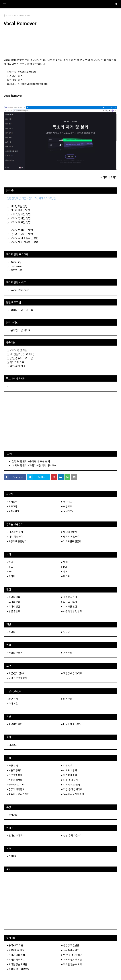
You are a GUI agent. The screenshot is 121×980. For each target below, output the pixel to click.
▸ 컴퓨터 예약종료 (16, 789)
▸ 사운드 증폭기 (14, 770)
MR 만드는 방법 (19, 206)
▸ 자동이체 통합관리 (17, 541)
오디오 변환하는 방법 (22, 230)
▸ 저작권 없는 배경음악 (18, 969)
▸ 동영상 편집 (13, 597)
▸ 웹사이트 (67, 502)
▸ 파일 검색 (12, 766)
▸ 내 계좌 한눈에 (15, 532)
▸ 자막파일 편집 (69, 607)
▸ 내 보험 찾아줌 (15, 537)
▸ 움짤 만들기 (13, 611)
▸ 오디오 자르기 (69, 602)
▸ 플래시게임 (13, 511)
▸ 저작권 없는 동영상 (72, 960)
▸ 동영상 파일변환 (70, 945)
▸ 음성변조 (67, 653)
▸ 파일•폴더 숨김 (70, 780)
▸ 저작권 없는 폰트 (16, 960)
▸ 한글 (10, 562)
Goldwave (16, 266)
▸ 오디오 (66, 632)
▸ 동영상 (11, 632)
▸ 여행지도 (67, 506)
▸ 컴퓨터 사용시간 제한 (18, 794)
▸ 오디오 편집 (13, 602)
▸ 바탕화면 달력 (14, 724)
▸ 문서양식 (12, 502)
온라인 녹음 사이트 (21, 330)
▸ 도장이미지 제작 (16, 950)
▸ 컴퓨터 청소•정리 (71, 785)
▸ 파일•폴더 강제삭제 (72, 789)
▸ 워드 (10, 567)
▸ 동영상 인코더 (14, 653)
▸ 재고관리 (12, 745)
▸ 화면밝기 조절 (69, 775)
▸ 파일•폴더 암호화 (16, 673)
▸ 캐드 (65, 572)
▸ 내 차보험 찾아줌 (71, 537)
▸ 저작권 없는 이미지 (72, 964)
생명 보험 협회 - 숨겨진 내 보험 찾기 (31, 461)
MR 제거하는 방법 (20, 210)
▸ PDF (64, 567)
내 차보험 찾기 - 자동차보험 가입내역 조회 (34, 465)
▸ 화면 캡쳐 (12, 699)
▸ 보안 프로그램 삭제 (17, 678)
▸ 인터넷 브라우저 (16, 835)
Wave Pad (16, 270)
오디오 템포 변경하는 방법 (24, 242)
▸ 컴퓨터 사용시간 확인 (73, 794)
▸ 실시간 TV (67, 511)
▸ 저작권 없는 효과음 (17, 964)
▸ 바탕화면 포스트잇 (71, 724)
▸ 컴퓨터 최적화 (14, 780)
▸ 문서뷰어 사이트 (70, 950)
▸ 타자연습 (12, 815)
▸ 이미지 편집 (13, 607)
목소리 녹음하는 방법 (22, 234)
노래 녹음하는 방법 (21, 214)
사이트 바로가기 (109, 177)
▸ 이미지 (11, 576)
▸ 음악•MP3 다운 (15, 945)
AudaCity (16, 262)
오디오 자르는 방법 (21, 222)
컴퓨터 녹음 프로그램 (22, 310)
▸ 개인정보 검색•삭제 (72, 673)
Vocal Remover (20, 290)
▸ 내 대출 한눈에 (69, 532)
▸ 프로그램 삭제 (14, 775)
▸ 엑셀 (65, 562)
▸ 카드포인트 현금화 (71, 541)
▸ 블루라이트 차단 (16, 785)
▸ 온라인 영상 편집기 (17, 955)
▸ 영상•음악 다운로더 (72, 835)
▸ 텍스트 (66, 576)
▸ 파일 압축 (67, 766)
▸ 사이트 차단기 (69, 770)
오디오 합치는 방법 (21, 218)
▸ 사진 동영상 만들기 (72, 611)
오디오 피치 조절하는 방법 (24, 238)
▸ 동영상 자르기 (69, 597)
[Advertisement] (60, 45)
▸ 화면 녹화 (67, 699)
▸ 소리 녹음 (12, 704)
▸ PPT (10, 572)
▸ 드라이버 (12, 856)
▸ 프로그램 (12, 506)
